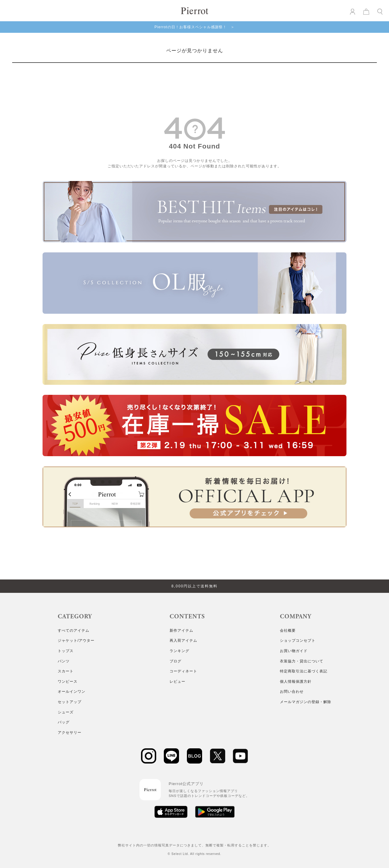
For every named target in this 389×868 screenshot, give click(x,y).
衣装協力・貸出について (302, 661)
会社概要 (288, 630)
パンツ (64, 661)
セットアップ (70, 702)
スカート (66, 671)
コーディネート (183, 671)
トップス (66, 651)
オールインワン (72, 692)
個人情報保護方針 (296, 682)
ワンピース (68, 682)
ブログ (176, 661)
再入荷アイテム (183, 641)
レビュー (177, 682)
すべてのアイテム (74, 630)
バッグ (64, 722)
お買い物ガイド (294, 651)
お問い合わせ (292, 692)
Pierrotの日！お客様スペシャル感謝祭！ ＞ (194, 27)
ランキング (179, 651)
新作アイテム (181, 630)
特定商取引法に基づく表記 (304, 671)
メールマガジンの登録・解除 (306, 702)
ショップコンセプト (298, 641)
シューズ (66, 712)
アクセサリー (70, 733)
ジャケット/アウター (76, 641)
